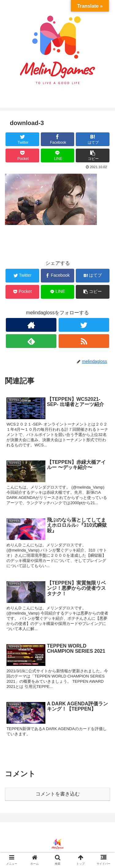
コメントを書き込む (58, 794)
